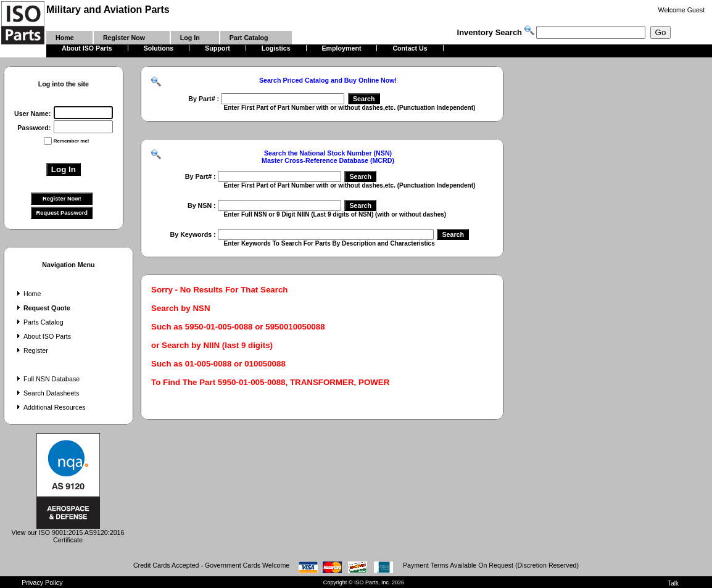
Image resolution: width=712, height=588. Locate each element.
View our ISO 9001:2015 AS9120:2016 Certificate (68, 533)
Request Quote (42, 308)
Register (31, 350)
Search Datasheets (47, 393)
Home (27, 294)
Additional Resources (50, 407)
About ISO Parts (43, 336)
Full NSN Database (47, 379)
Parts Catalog (39, 322)
